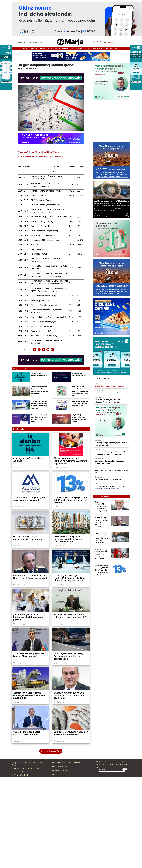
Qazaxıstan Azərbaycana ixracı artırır (108, 479)
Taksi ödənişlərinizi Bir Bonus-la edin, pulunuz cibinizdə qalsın (80, 404)
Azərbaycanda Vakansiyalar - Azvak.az (109, 386)
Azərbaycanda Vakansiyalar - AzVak (108, 393)
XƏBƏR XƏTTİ (98, 48)
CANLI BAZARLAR (111, 48)
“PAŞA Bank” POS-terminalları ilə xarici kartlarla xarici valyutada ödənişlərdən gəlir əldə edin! (80, 391)
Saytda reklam (32, 42)
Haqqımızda (22, 42)
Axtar (111, 42)
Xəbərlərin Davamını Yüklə (51, 751)
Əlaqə (41, 42)
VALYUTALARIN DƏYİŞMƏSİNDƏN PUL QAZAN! (38, 152)
